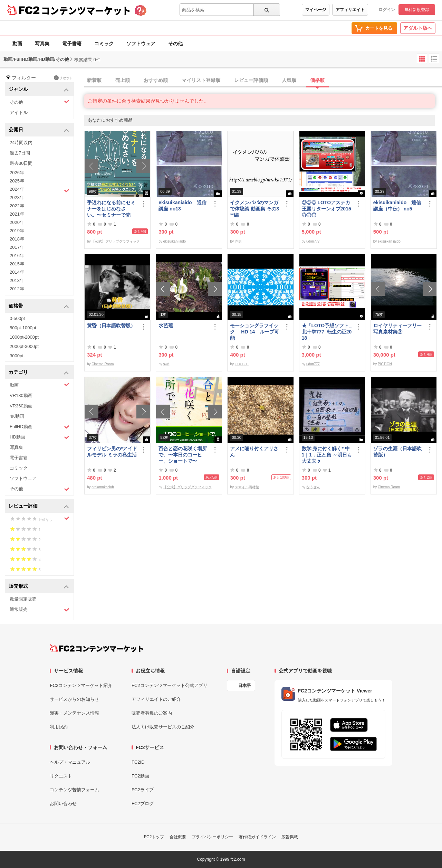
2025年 (17, 181)
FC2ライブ (143, 790)
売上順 (123, 80)
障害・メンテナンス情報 (74, 713)
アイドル (19, 112)
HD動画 (40, 437)
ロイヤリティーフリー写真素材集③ (397, 329)
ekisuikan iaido (175, 241)
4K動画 (17, 416)
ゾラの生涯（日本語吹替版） (397, 452)
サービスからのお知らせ (74, 699)
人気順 (289, 80)
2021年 (17, 214)
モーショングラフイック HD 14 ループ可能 (254, 332)
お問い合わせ (63, 804)
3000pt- (17, 356)
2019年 (17, 231)
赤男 (238, 241)
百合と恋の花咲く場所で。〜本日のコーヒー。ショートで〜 (183, 455)
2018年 (17, 239)
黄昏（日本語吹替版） (111, 325)
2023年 (17, 197)
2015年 (17, 264)
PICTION (385, 364)
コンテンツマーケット (86, 10)
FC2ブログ (143, 804)
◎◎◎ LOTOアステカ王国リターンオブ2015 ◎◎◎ (326, 209)
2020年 (17, 222)
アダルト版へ (418, 28)
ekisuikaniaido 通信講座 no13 (182, 206)
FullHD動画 (40, 427)
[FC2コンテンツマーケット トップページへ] (97, 648)
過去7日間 (20, 153)
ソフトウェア (141, 44)
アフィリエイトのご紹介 (156, 699)
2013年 (17, 280)
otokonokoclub (103, 487)
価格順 (317, 80)
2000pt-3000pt (24, 346)
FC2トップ (154, 837)
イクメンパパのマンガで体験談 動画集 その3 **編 (254, 209)
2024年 (40, 190)
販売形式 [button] (39, 587)
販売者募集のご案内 (152, 713)
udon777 (313, 241)
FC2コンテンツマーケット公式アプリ (170, 685)
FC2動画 (140, 776)
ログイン (387, 10)
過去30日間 (21, 163)
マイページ (316, 10)
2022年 (17, 206)
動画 (17, 44)
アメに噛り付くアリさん (254, 452)
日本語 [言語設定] (244, 686)
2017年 (17, 247)
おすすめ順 (156, 80)
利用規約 (59, 727)
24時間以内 (21, 143)
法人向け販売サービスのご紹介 (163, 727)
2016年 (17, 256)
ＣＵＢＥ (242, 364)
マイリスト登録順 (201, 80)
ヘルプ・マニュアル (70, 762)
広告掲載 (290, 837)
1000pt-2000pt (24, 337)
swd (166, 364)
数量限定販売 (23, 599)
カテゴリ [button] (39, 373)
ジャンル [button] (39, 90)
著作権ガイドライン (257, 837)
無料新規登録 (417, 10)
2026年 (17, 173)
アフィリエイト (350, 10)
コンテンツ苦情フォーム (74, 790)
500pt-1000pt (23, 328)
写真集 (42, 44)
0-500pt (17, 318)
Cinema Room (103, 364)
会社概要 (178, 837)
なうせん (313, 487)
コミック (104, 44)
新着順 (94, 80)
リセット (63, 78)
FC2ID (138, 762)
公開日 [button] (39, 130)
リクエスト (61, 776)
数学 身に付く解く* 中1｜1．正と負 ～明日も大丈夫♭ (327, 455)
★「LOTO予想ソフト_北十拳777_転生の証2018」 (327, 332)
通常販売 (40, 610)
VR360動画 (21, 406)
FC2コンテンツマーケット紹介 (81, 685)
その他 (175, 44)
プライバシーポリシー (212, 837)
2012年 (17, 289)
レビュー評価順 (251, 80)
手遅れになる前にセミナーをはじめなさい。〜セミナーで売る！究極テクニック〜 (111, 209)
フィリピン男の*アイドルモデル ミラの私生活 (112, 452)
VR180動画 (21, 395)
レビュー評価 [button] (39, 506)
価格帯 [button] (39, 306)
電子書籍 (72, 44)
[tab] (263, 81)
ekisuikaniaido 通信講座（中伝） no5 (397, 206)
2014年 (17, 272)
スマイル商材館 (247, 487)
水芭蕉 (166, 325)
